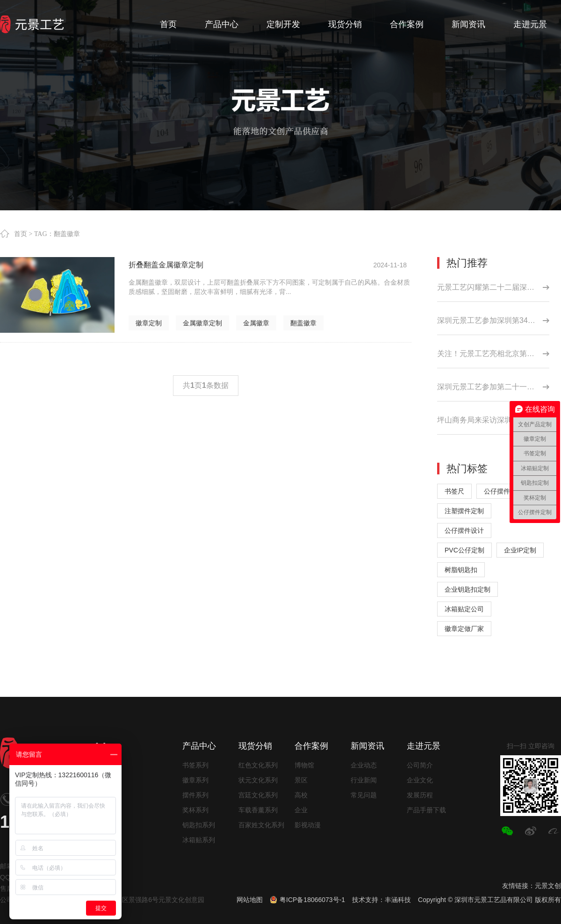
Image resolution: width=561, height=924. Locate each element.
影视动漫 (308, 825)
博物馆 (304, 765)
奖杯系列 (195, 810)
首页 (21, 234)
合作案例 (311, 746)
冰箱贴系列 (199, 840)
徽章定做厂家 (464, 629)
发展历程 (420, 795)
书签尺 (454, 491)
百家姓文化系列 (261, 825)
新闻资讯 (367, 746)
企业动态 (364, 765)
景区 (301, 780)
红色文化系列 (258, 765)
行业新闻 (364, 780)
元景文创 (548, 886)
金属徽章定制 (202, 323)
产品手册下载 (426, 810)
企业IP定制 (520, 550)
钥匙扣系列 (199, 825)
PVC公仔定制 (464, 550)
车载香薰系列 (258, 810)
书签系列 (195, 765)
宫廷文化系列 (258, 795)
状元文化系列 (258, 780)
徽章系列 (195, 780)
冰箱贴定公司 (464, 609)
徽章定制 (149, 323)
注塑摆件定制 (464, 511)
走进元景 (424, 746)
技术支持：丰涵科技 (381, 900)
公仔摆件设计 (464, 530)
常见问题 (364, 795)
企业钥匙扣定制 (467, 589)
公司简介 (420, 765)
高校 (301, 795)
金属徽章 (256, 323)
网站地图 (250, 900)
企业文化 (420, 780)
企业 (301, 810)
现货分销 (255, 746)
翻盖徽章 (303, 323)
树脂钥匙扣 (461, 570)
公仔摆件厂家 (503, 491)
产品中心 (199, 746)
